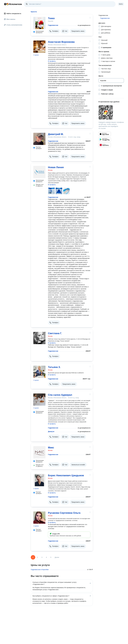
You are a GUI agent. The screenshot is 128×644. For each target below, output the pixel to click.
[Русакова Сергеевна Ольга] (39, 518)
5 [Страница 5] (51, 557)
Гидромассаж (53, 25)
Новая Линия (56, 167)
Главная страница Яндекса (5, 4)
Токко (51, 18)
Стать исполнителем (13, 25)
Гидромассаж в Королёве (40, 569)
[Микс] (39, 452)
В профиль (52, 61)
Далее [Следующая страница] (57, 557)
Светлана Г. (55, 333)
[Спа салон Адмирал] (39, 400)
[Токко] (39, 23)
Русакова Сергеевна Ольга (64, 513)
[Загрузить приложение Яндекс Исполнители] (111, 112)
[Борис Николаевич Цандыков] (39, 480)
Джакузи (51, 431)
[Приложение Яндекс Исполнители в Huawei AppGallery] (105, 145)
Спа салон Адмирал (60, 395)
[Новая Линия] (39, 172)
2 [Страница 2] (37, 557)
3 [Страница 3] (42, 557)
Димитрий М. (56, 134)
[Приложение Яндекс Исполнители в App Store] (105, 134)
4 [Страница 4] (46, 557)
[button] (54, 31)
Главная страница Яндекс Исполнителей (13, 4)
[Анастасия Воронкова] (39, 47)
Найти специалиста (13, 13)
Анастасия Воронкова (61, 42)
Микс (51, 448)
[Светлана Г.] (39, 338)
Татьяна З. (54, 367)
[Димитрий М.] (39, 139)
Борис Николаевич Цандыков (66, 475)
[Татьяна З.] (39, 372)
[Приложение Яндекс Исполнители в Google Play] (105, 139)
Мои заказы (10, 19)
